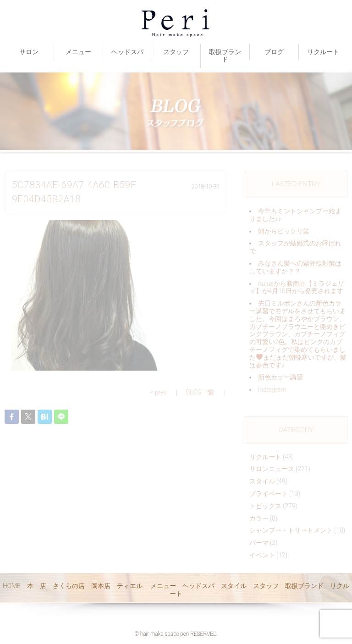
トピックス (265, 506)
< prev (158, 392)
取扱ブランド (225, 56)
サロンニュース (272, 469)
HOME (12, 586)
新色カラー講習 (280, 377)
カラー (259, 518)
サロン (29, 52)
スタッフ (176, 52)
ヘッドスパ (127, 52)
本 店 (37, 586)
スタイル (262, 481)
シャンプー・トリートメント (291, 530)
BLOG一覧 (200, 392)
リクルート (323, 52)
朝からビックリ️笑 (284, 231)
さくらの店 (69, 586)
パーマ (259, 543)
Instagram (272, 389)
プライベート (269, 494)
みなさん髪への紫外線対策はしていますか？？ (295, 267)
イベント (262, 555)
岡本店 (101, 586)
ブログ (274, 52)
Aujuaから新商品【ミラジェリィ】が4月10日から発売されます (297, 287)
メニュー (78, 52)
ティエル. (130, 586)
